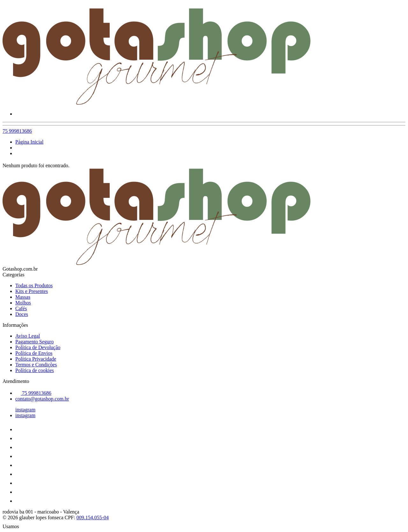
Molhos (23, 303)
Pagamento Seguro (34, 342)
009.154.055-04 (93, 517)
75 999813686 (17, 131)
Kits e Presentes (32, 291)
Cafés (21, 308)
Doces (22, 314)
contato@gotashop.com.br (42, 399)
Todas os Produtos (34, 285)
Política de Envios (34, 353)
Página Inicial (29, 142)
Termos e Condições (36, 365)
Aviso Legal (28, 336)
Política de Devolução (38, 347)
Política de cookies (35, 370)
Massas (23, 297)
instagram (25, 410)
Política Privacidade (36, 359)
